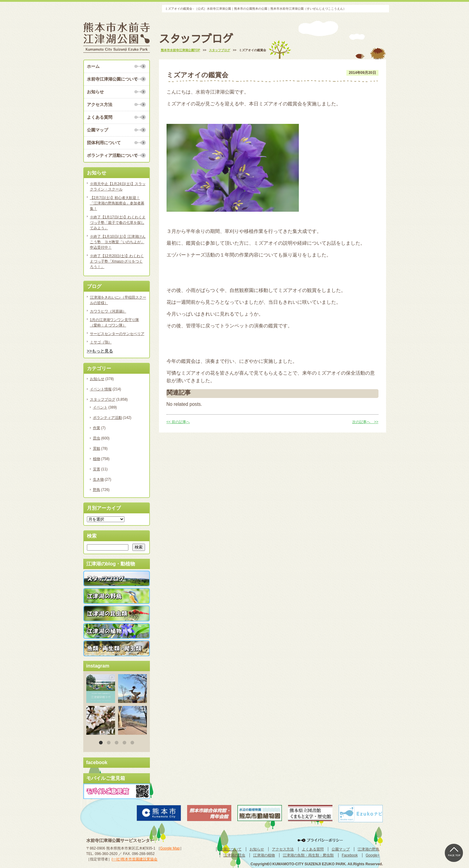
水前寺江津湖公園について (112, 79)
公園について (231, 849)
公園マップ (97, 130)
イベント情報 (101, 389)
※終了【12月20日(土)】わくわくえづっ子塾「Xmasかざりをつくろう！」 (117, 261)
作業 (97, 428)
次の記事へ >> (365, 422)
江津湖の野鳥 (368, 849)
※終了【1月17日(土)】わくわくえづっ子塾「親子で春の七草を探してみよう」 (118, 223)
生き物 (98, 479)
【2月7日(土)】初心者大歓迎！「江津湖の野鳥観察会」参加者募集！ (117, 203)
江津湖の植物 (264, 855)
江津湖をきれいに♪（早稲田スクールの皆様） (118, 300)
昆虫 (97, 438)
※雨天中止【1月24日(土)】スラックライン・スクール (118, 187)
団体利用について (104, 143)
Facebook (350, 855)
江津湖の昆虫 (234, 855)
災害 (97, 469)
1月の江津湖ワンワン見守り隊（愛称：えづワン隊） (115, 323)
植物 (97, 459)
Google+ (373, 855)
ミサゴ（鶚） (101, 342)
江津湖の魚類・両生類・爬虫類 (308, 855)
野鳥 (97, 490)
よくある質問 (100, 117)
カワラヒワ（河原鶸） (108, 311)
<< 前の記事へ (178, 422)
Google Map (170, 848)
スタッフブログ (103, 399)
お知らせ (95, 92)
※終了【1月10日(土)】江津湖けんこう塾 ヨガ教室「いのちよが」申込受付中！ (118, 242)
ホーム (93, 66)
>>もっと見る (100, 351)
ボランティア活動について (112, 155)
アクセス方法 (100, 104)
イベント (100, 407)
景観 (97, 449)
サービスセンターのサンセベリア (117, 334)
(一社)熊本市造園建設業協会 (135, 859)
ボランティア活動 (107, 418)
